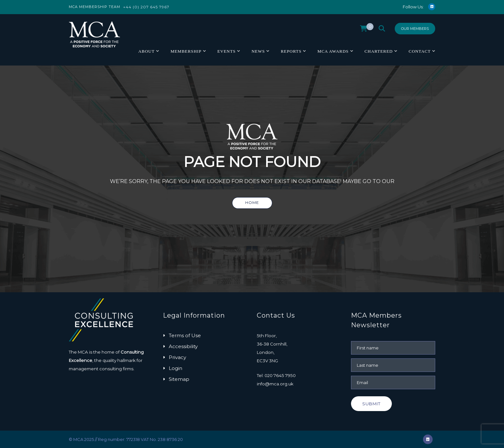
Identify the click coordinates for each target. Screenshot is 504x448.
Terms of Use (185, 335)
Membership (186, 51)
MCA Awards (333, 51)
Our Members (415, 29)
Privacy (177, 357)
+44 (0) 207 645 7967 (146, 7)
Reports (291, 51)
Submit (371, 404)
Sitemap (179, 379)
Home (252, 202)
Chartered (379, 51)
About (146, 51)
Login (175, 368)
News (258, 51)
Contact (420, 51)
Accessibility (183, 346)
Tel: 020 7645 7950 (276, 375)
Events (226, 51)
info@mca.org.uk (275, 384)
